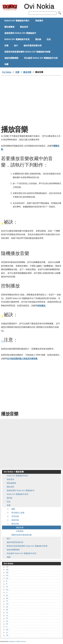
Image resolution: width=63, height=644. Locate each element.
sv (7, 621)
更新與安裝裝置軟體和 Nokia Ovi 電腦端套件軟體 (27, 52)
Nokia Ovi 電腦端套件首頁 (17, 39)
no (7, 604)
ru (7, 615)
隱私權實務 (9, 27)
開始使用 (24, 27)
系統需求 (39, 21)
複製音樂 (15, 520)
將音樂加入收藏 (18, 513)
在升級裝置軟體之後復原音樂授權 (22, 359)
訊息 (49, 39)
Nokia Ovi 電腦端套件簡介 (17, 21)
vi (7, 632)
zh (7, 635)
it (7, 592)
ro (7, 612)
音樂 (6, 46)
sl (7, 618)
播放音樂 (27, 72)
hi (7, 587)
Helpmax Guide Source (17, 641)
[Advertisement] (32, 101)
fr (7, 584)
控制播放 (41, 306)
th (7, 624)
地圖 (6, 64)
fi (7, 581)
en (7, 575)
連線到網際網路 (11, 58)
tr (7, 627)
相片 (16, 46)
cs (7, 567)
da (7, 569)
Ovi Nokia (10, 8)
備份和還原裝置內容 (33, 46)
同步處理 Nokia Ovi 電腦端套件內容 (41, 58)
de (7, 572)
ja (7, 595)
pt (7, 610)
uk (7, 630)
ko (7, 598)
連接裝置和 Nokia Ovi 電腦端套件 (20, 33)
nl (7, 601)
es (7, 578)
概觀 (13, 509)
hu (7, 590)
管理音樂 (15, 516)
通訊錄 (38, 39)
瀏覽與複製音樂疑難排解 (22, 535)
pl (7, 607)
